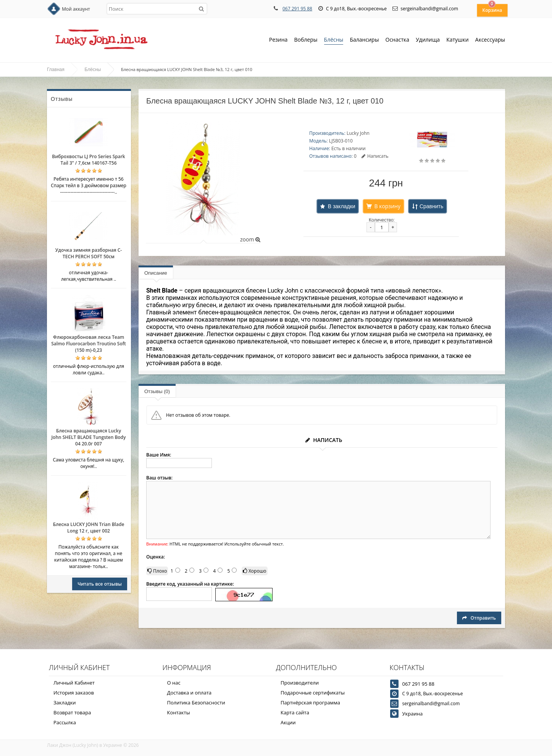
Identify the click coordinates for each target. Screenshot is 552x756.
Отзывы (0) (157, 391)
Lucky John (358, 133)
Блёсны (334, 40)
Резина (278, 40)
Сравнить (431, 206)
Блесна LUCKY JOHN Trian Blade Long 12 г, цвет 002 (89, 528)
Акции (288, 722)
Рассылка (65, 722)
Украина (413, 714)
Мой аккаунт (76, 9)
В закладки (342, 206)
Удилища (428, 40)
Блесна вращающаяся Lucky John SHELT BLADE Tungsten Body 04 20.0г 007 (88, 437)
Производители (300, 683)
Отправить (479, 618)
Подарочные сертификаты (313, 693)
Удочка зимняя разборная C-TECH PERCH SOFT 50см (89, 253)
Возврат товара (72, 712)
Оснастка (398, 40)
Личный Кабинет (74, 683)
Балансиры (364, 40)
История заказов (74, 693)
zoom (250, 239)
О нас (174, 683)
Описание (156, 273)
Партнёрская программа (310, 703)
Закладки (65, 703)
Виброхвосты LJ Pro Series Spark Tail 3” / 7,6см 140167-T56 (88, 160)
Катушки (458, 40)
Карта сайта (295, 712)
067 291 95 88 (297, 9)
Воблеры (306, 40)
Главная (56, 70)
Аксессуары (490, 40)
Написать (375, 156)
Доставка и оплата (190, 693)
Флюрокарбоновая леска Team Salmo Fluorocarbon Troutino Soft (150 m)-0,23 (89, 344)
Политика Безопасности (196, 703)
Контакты (179, 712)
